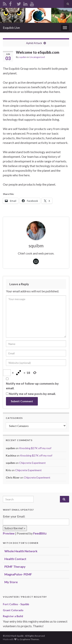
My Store (11, 582)
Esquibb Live (11, 28)
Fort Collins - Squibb (16, 604)
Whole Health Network (21, 551)
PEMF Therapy (15, 566)
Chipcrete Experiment (32, 463)
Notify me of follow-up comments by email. (32, 386)
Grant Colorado (13, 610)
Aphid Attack (34, 43)
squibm (23, 57)
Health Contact (15, 559)
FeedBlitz (40, 533)
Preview (9, 533)
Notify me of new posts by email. (32, 394)
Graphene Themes (29, 639)
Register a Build (13, 616)
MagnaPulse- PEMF (18, 574)
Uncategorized (37, 57)
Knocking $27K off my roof (35, 448)
